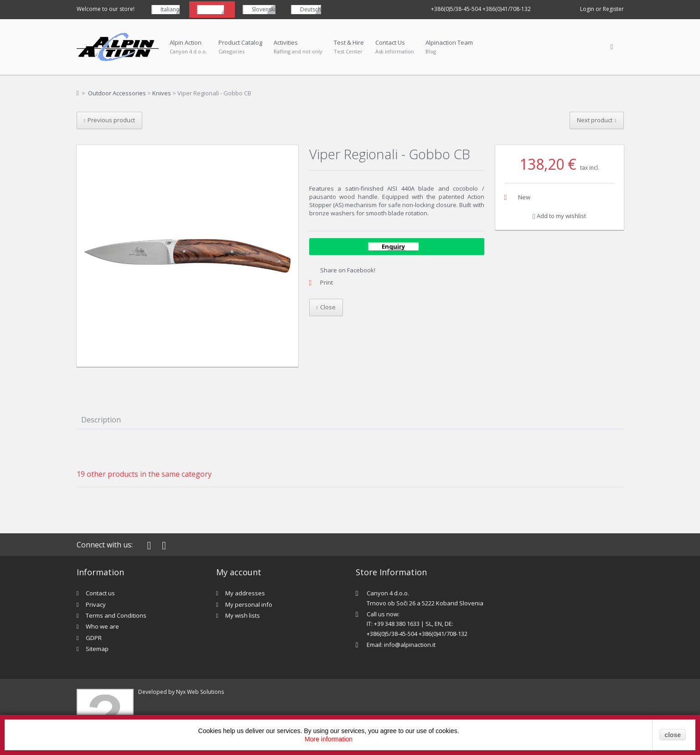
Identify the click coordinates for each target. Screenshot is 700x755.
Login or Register (602, 9)
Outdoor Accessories (117, 93)
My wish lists (243, 615)
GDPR (94, 638)
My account (239, 572)
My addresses (245, 593)
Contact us (100, 593)
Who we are (102, 626)
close (673, 735)
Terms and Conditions (116, 615)
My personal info (249, 604)
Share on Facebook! (348, 270)
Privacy (96, 604)
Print (327, 282)
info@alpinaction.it (410, 645)
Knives (162, 93)
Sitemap (97, 649)
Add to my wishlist (559, 216)
